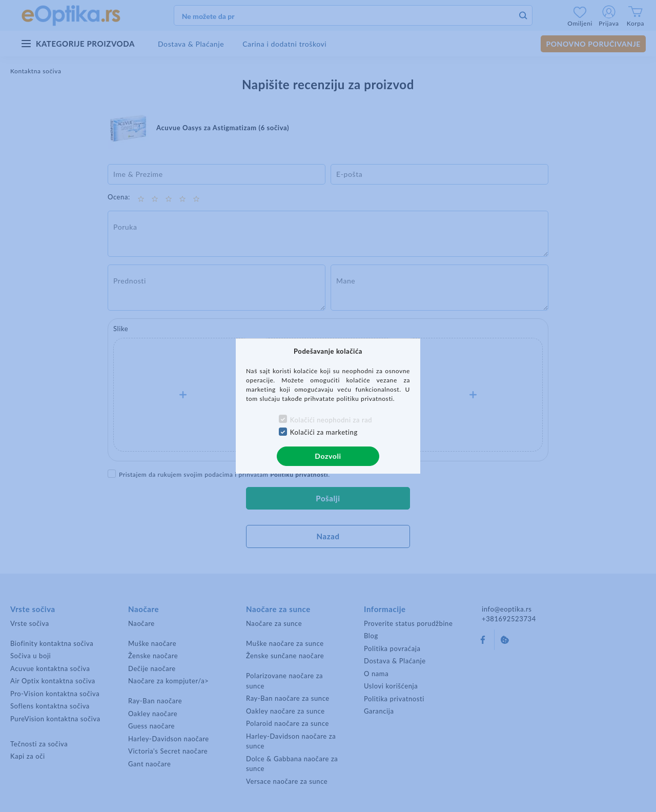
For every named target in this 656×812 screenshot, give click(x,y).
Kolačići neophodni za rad (331, 420)
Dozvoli (328, 456)
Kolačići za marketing (324, 432)
